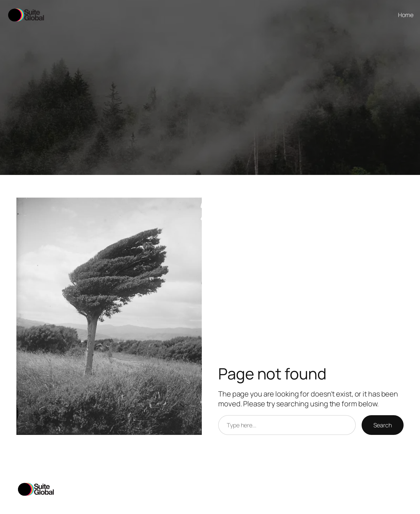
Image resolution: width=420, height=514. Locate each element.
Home (406, 15)
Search (383, 425)
